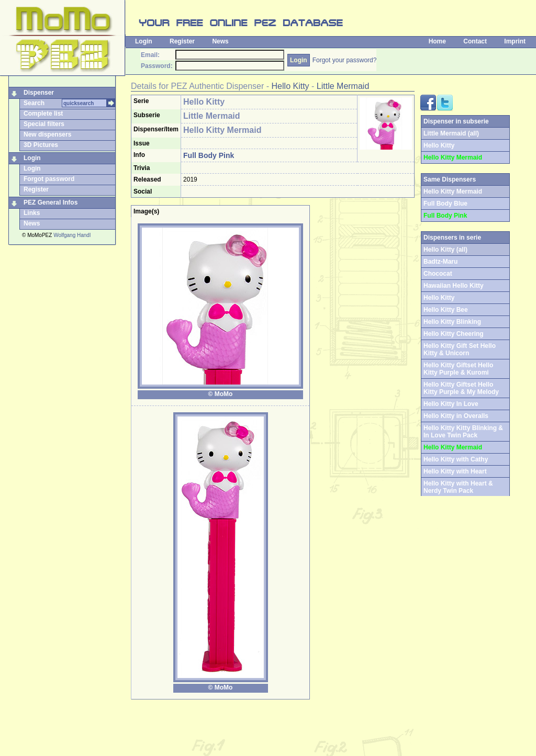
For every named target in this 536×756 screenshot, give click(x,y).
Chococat (438, 274)
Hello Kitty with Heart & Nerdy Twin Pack (458, 487)
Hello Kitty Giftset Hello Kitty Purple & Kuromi (458, 369)
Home (437, 41)
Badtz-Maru (440, 262)
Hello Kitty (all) (445, 250)
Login (144, 41)
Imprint (515, 41)
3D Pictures (41, 145)
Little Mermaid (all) (451, 133)
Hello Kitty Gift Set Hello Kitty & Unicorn (460, 349)
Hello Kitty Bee (446, 310)
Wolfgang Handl (72, 235)
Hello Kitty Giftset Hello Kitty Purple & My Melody (461, 388)
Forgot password (49, 179)
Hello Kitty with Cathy (456, 459)
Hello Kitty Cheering (454, 334)
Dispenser (39, 93)
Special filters (44, 124)
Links (32, 213)
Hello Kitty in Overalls (456, 416)
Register (182, 41)
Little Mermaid (343, 86)
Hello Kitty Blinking (452, 322)
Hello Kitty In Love (451, 404)
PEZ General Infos (51, 202)
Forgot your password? (345, 60)
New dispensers (47, 134)
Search (34, 103)
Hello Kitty (291, 86)
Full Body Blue (445, 204)
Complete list (43, 114)
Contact (475, 41)
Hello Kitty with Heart (455, 471)
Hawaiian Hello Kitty (454, 286)
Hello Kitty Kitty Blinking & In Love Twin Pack (463, 432)
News (220, 41)
